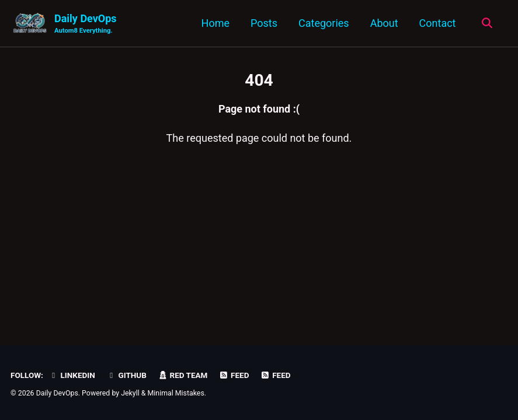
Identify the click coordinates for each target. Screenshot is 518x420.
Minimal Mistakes (176, 393)
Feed (234, 375)
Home (215, 23)
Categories (324, 23)
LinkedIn (72, 375)
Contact (438, 23)
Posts (264, 23)
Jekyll (130, 393)
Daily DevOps (86, 24)
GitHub (126, 375)
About (384, 23)
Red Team (182, 375)
